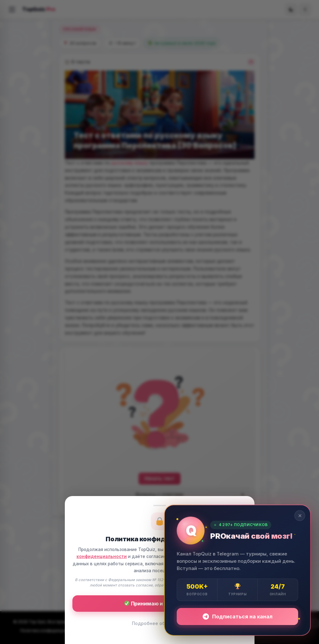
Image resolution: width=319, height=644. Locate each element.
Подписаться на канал (238, 616)
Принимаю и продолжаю (160, 604)
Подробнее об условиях (160, 623)
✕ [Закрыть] (300, 516)
